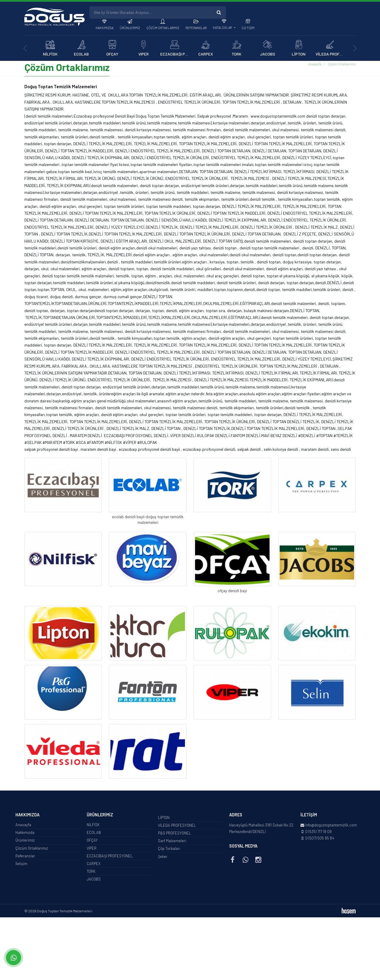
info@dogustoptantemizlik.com (331, 826)
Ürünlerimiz (130, 28)
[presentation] (25, 48)
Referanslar (196, 28)
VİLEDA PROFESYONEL (177, 826)
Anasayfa (315, 65)
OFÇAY (92, 842)
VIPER (92, 849)
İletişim (248, 28)
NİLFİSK (93, 826)
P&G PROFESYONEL (174, 834)
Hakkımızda (104, 28)
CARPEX (94, 865)
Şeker (163, 858)
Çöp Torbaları (169, 850)
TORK (91, 872)
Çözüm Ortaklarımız (163, 28)
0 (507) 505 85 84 (320, 839)
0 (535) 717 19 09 (318, 833)
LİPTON (164, 819)
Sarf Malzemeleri (172, 842)
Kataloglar (223, 27)
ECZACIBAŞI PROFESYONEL (110, 857)
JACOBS (94, 881)
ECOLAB (94, 834)
